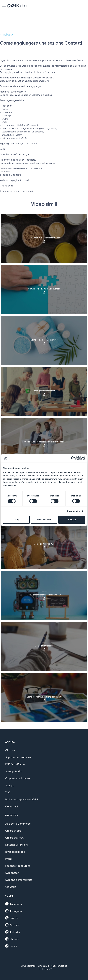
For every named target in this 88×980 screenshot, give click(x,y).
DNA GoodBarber (15, 764)
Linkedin (13, 932)
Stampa (10, 785)
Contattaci (12, 806)
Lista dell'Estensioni (16, 845)
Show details (73, 511)
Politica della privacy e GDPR (22, 799)
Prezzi (9, 859)
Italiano (47, 969)
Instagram (13, 911)
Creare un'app (13, 831)
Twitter (12, 918)
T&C (8, 792)
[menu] (4, 6)
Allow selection (44, 520)
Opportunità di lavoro (18, 778)
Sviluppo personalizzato (19, 880)
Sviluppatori (12, 873)
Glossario (11, 887)
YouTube (13, 925)
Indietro (8, 34)
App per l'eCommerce (18, 824)
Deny (16, 520)
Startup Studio (14, 771)
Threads (12, 939)
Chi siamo (11, 750)
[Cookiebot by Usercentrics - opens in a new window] (73, 458)
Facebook (14, 904)
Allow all (72, 520)
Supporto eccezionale (18, 757)
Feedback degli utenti (18, 866)
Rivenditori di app (15, 852)
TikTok (11, 946)
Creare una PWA (14, 838)
